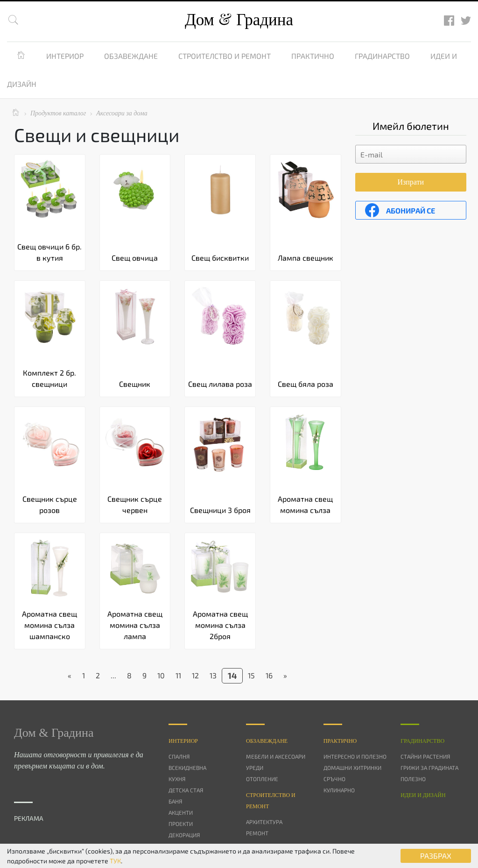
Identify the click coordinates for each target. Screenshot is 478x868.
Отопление (262, 779)
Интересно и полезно (355, 756)
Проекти (181, 824)
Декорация (184, 835)
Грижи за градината (429, 768)
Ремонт (257, 833)
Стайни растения (425, 756)
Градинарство (382, 56)
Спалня (179, 756)
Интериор (65, 56)
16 (269, 675)
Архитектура (264, 822)
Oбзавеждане (267, 741)
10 (161, 675)
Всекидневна (187, 768)
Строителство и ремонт (225, 56)
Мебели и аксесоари (276, 756)
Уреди (255, 768)
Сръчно (334, 779)
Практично (313, 56)
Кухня (177, 779)
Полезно (413, 779)
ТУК (115, 861)
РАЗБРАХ (436, 856)
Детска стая (186, 790)
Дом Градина (239, 20)
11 (178, 675)
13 (213, 675)
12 (195, 675)
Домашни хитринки (352, 768)
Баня (175, 801)
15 (251, 675)
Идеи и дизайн (423, 795)
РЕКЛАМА (29, 818)
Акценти (181, 812)
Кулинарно (339, 790)
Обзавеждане (131, 56)
